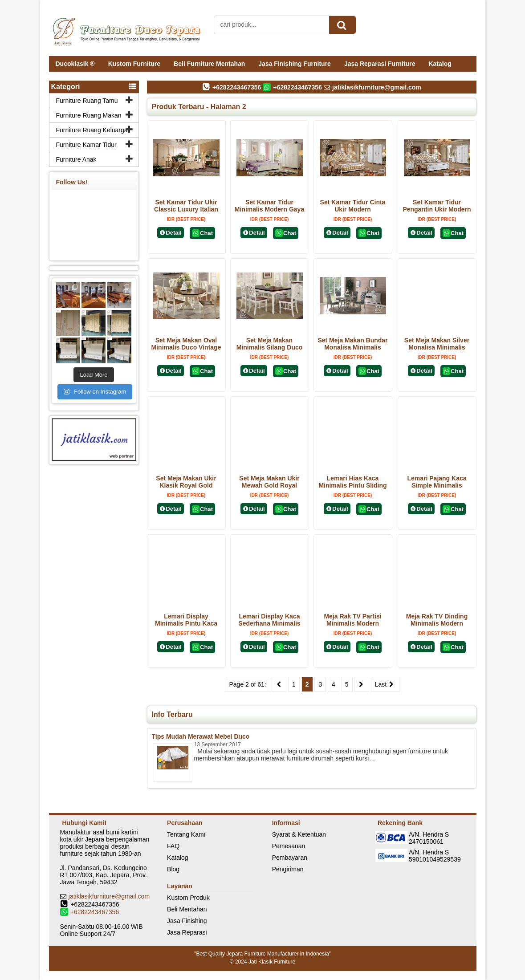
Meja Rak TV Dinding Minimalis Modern (437, 620)
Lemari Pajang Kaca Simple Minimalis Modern (437, 485)
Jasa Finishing (187, 921)
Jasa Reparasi (187, 932)
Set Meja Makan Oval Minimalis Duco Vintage (186, 344)
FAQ (173, 846)
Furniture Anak (76, 159)
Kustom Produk (188, 898)
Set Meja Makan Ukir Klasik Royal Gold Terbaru (186, 485)
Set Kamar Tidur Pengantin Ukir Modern (437, 206)
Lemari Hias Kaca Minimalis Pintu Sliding (352, 482)
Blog (173, 869)
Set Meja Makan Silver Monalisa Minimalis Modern (437, 347)
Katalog (440, 64)
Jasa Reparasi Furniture (380, 64)
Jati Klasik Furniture (272, 962)
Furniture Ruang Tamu (87, 101)
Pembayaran (290, 858)
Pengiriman (288, 869)
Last (385, 684)
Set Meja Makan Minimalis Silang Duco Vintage (270, 347)
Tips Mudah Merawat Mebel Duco (201, 736)
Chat (202, 233)
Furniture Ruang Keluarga (92, 130)
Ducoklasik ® (75, 64)
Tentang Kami (186, 834)
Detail (171, 233)
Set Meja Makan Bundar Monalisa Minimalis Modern (352, 347)
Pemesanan (289, 846)
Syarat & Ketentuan (299, 834)
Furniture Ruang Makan (89, 115)
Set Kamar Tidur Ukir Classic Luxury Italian (186, 206)
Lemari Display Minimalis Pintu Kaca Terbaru (186, 623)
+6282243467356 (95, 912)
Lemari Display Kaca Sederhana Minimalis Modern (269, 623)
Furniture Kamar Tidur (86, 145)
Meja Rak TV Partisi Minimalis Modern (352, 620)
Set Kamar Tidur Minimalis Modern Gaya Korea (269, 209)
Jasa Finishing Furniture (295, 64)
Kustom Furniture (134, 64)
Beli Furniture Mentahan (209, 64)
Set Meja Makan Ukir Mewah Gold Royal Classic (269, 485)
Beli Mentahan (187, 909)
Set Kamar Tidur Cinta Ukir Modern (353, 206)
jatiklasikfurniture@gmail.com (109, 896)
